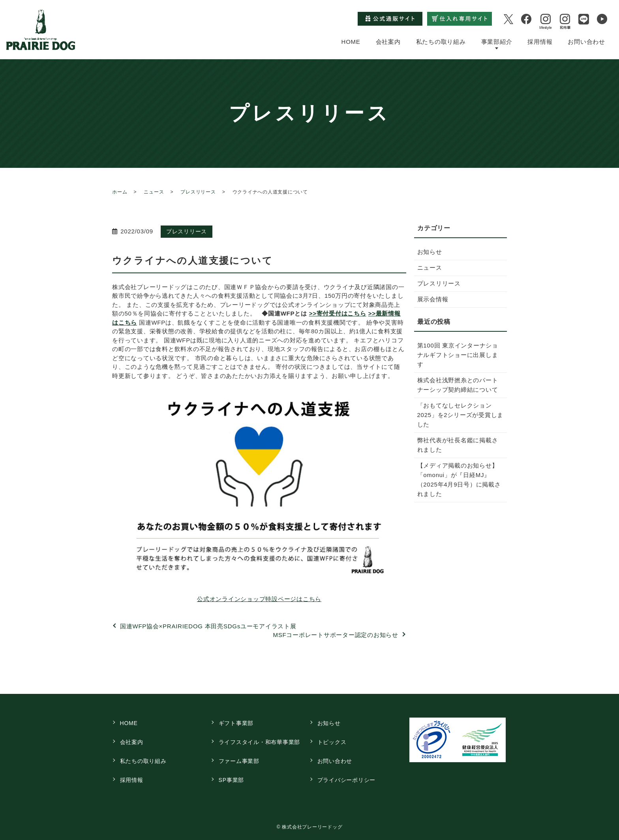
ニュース (154, 192)
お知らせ (430, 252)
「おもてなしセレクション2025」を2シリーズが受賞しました (460, 415)
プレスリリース (198, 192)
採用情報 (540, 41)
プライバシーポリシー (347, 780)
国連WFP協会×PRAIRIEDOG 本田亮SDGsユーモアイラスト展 (208, 626)
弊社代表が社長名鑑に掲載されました (458, 445)
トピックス (332, 742)
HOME (351, 41)
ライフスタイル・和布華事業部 (260, 742)
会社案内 (388, 41)
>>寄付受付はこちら (338, 313)
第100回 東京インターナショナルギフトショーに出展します (458, 355)
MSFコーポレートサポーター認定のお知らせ (336, 635)
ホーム (120, 192)
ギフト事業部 (236, 723)
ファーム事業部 (239, 761)
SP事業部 (231, 780)
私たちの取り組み (441, 41)
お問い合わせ (586, 41)
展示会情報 (433, 299)
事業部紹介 (497, 41)
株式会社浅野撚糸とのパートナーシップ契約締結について (458, 385)
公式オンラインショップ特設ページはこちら (259, 599)
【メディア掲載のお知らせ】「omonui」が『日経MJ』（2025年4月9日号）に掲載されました (459, 480)
